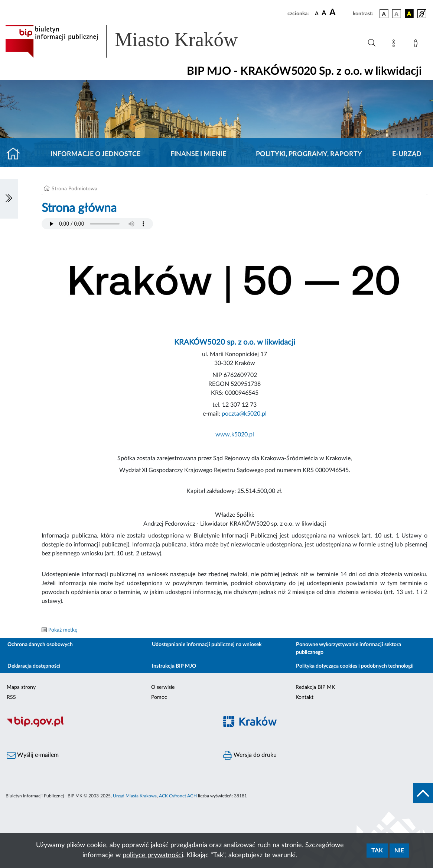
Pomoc (159, 697)
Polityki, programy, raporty (309, 154)
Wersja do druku (250, 755)
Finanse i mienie (198, 154)
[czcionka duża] (340, 13)
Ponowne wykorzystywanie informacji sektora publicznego (349, 648)
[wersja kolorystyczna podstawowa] (384, 14)
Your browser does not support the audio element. (97, 224)
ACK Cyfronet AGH (178, 796)
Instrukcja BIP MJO (174, 666)
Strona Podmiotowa (74, 189)
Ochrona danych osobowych (40, 645)
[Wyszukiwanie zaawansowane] (372, 43)
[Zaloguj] (417, 45)
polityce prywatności (153, 855)
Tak (377, 851)
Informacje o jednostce (95, 154)
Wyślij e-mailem (33, 755)
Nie (399, 851)
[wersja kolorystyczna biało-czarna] (397, 14)
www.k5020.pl (235, 435)
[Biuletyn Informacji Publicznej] (108, 726)
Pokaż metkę (63, 630)
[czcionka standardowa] (317, 13)
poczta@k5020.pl (244, 414)
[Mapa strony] (395, 45)
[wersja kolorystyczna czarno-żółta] (409, 14)
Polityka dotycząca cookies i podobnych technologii (355, 666)
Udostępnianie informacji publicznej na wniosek (207, 645)
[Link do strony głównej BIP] (132, 41)
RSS (11, 697)
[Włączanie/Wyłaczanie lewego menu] (9, 199)
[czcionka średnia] (324, 14)
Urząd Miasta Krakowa (135, 796)
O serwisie (163, 687)
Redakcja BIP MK (315, 687)
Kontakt (305, 697)
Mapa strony (21, 687)
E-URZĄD (407, 154)
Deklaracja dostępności (34, 666)
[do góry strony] (423, 793)
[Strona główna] (16, 154)
